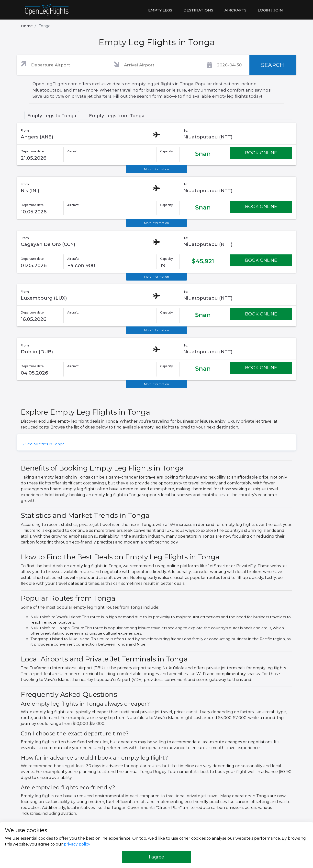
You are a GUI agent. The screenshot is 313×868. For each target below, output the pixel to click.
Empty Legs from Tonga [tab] (117, 116)
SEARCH (273, 65)
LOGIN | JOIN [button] (270, 10)
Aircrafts (235, 10)
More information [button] (156, 169)
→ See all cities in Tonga (43, 444)
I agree (156, 857)
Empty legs (160, 10)
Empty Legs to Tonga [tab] (52, 116)
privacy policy (77, 844)
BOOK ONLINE (261, 153)
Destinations (198, 10)
